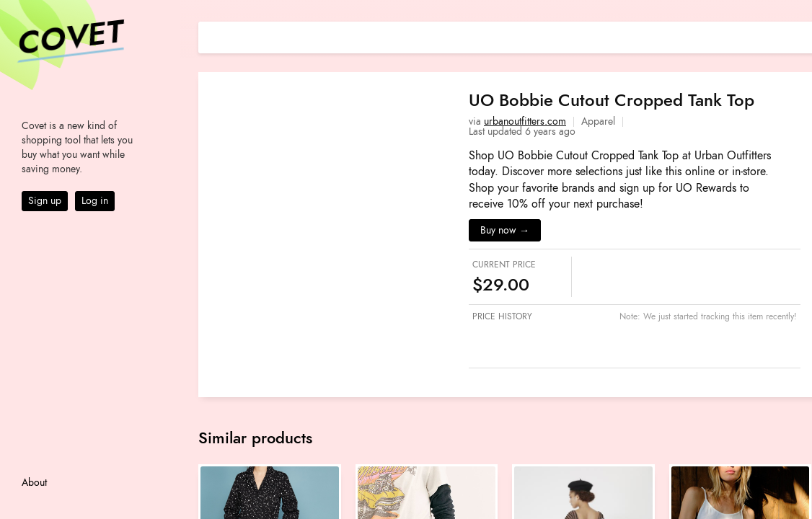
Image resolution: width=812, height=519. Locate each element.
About (34, 483)
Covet (69, 39)
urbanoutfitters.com (525, 121)
